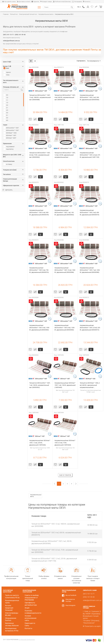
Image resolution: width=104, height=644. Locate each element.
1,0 (6, 98)
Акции (27, 608)
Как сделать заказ (9, 2)
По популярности (94, 61)
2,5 (6, 110)
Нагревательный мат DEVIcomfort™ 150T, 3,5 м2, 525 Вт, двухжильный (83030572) (90, 328)
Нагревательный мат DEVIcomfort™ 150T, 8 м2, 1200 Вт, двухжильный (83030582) (65, 328)
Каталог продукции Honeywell (9, 608)
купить (40, 119)
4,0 (6, 120)
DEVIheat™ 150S (10, 133)
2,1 (6, 108)
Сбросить (8, 190)
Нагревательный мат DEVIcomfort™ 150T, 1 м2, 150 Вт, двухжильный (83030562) (64, 213)
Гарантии (35, 2)
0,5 (6, 95)
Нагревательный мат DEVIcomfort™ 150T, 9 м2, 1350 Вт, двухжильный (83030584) (39, 328)
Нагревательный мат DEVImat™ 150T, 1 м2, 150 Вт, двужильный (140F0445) (65, 385)
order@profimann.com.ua (92, 600)
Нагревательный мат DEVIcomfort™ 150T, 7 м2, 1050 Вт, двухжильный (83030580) (90, 270)
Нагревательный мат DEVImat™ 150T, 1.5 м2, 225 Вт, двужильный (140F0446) (40, 443)
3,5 (6, 118)
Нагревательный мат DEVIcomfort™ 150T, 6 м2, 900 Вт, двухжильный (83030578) (39, 213)
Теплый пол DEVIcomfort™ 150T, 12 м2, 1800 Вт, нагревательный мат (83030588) (40, 97)
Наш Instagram (70, 605)
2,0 (6, 105)
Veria (7, 75)
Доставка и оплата (24, 2)
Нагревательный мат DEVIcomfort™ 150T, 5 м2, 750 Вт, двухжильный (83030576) (39, 270)
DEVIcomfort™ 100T (11, 128)
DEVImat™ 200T (10, 138)
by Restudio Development (27, 640)
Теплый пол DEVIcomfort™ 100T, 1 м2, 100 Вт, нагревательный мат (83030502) (40, 385)
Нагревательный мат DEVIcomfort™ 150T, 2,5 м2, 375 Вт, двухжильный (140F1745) (90, 155)
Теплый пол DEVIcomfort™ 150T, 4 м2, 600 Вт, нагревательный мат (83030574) (65, 97)
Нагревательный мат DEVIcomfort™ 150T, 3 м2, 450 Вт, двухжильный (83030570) (90, 213)
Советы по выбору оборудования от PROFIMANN (32, 598)
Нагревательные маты (36, 496)
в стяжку (8, 164)
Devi (6, 68)
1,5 (6, 103)
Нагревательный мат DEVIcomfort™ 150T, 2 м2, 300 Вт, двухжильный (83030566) (90, 97)
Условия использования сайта (31, 618)
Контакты (87, 2)
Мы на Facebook (71, 595)
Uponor (7, 72)
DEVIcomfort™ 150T (11, 130)
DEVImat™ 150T (10, 135)
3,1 (6, 115)
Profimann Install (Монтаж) (62, 2)
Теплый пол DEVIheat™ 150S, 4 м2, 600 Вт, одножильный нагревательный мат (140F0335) (90, 385)
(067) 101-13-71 (84, 7)
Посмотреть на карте (93, 626)
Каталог (40, 7)
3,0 (6, 113)
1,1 (6, 100)
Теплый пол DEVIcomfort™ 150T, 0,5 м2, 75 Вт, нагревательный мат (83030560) (40, 155)
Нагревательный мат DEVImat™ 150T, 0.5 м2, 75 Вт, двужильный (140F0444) (65, 443)
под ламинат (9, 147)
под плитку (9, 149)
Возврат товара (46, 2)
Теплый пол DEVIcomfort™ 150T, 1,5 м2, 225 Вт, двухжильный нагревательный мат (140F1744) (65, 155)
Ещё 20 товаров (65, 475)
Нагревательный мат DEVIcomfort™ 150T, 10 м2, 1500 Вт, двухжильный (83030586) (65, 270)
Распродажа (77, 2)
